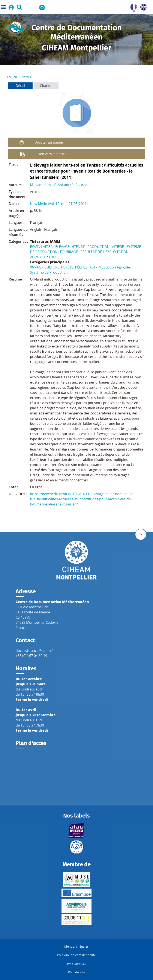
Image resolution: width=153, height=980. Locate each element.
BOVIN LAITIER (41, 247)
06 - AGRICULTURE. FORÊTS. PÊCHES (59, 267)
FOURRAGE (69, 252)
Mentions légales (76, 946)
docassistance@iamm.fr (35, 651)
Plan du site (77, 972)
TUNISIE (55, 257)
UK (143, 6)
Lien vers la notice (52, 154)
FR (132, 6)
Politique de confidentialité (76, 955)
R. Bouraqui (81, 185)
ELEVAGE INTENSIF (70, 247)
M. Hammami (41, 185)
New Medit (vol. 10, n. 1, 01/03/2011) (59, 204)
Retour (27, 77)
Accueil (12, 77)
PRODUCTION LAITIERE (106, 247)
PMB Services (77, 964)
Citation (46, 86)
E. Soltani (62, 185)
